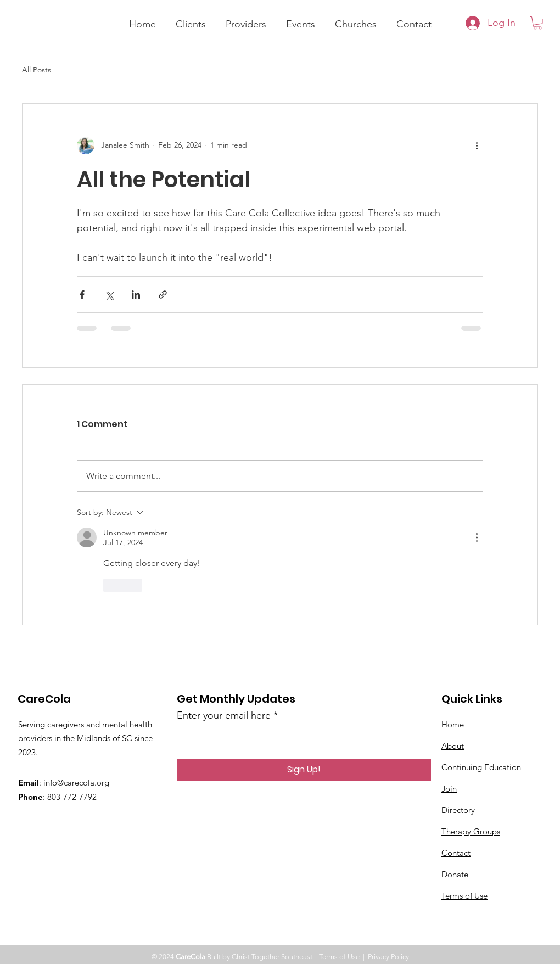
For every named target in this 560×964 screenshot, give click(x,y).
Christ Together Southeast (273, 957)
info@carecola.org (76, 783)
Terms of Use (464, 896)
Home (453, 724)
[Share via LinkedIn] (136, 295)
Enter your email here (224, 715)
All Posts (37, 70)
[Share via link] (163, 295)
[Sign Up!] (304, 770)
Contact (456, 853)
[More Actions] (477, 537)
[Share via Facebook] (82, 295)
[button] (191, 19)
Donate (455, 874)
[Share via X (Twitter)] (109, 295)
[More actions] (477, 145)
